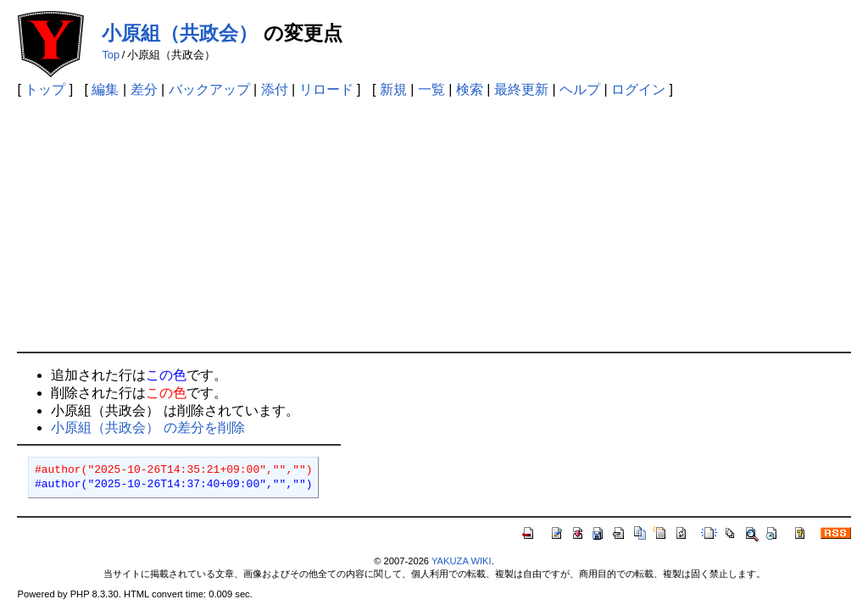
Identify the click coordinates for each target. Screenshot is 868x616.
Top (111, 55)
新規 (393, 89)
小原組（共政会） (180, 33)
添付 (275, 89)
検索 (470, 89)
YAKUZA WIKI (462, 561)
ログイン (638, 89)
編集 (105, 89)
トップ (45, 89)
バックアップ (209, 89)
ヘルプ (580, 89)
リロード (326, 89)
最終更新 (521, 89)
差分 (144, 89)
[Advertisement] (434, 225)
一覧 (431, 89)
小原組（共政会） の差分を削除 (147, 427)
